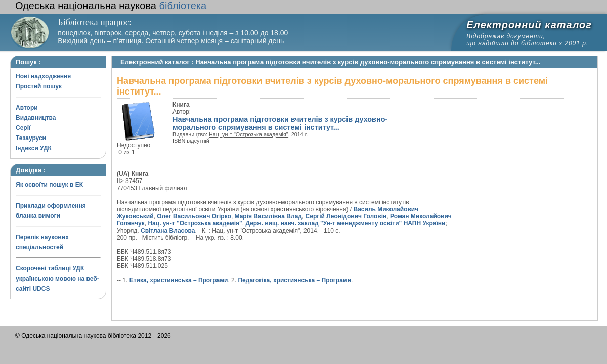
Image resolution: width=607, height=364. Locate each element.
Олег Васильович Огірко (194, 216)
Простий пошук (39, 86)
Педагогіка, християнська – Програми (294, 280)
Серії (23, 128)
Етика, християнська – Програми (179, 280)
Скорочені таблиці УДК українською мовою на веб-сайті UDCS (57, 279)
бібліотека (111, 6)
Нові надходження (43, 76)
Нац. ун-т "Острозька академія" (249, 134)
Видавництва (36, 118)
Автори (27, 108)
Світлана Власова (168, 231)
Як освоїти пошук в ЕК (49, 185)
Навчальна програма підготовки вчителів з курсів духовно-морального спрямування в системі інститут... (280, 123)
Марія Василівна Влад (268, 216)
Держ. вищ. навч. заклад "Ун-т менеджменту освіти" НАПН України (345, 223)
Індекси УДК (34, 148)
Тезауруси (31, 138)
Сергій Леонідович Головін (346, 216)
